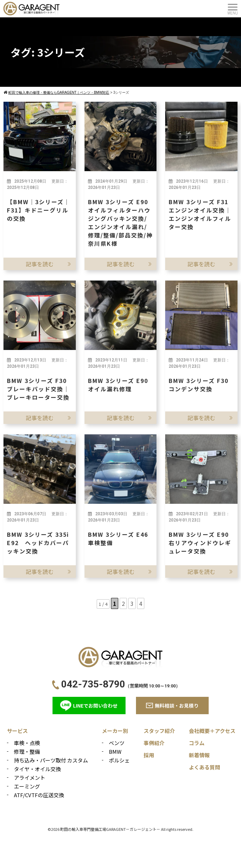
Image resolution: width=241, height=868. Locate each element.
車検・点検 (27, 743)
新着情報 (199, 755)
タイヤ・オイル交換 (37, 769)
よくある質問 (204, 767)
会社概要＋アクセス (212, 731)
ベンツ (117, 743)
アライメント (30, 778)
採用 (149, 755)
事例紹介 (154, 743)
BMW (115, 752)
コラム (197, 743)
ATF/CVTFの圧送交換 (39, 795)
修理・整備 (27, 752)
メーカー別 (115, 731)
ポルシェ (119, 760)
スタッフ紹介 (159, 731)
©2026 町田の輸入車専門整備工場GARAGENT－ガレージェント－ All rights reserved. (120, 829)
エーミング (27, 786)
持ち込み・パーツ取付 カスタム (51, 760)
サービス (17, 731)
